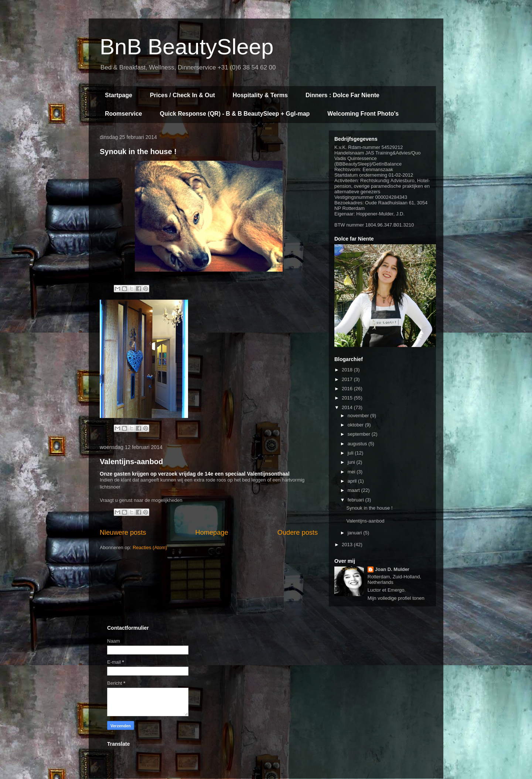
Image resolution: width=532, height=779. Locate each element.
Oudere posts (298, 533)
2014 (348, 407)
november (359, 416)
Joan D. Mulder (392, 569)
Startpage (119, 95)
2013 (348, 545)
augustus (358, 444)
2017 (348, 379)
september (360, 434)
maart (354, 490)
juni (352, 462)
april (353, 481)
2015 (348, 398)
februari (357, 500)
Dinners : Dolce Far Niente (342, 95)
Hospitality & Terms (260, 95)
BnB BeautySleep (187, 47)
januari (356, 533)
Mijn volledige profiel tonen (396, 598)
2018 (348, 370)
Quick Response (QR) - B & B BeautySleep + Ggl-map (235, 114)
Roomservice (124, 114)
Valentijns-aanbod (131, 462)
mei (352, 472)
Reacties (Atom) (150, 547)
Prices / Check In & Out (183, 95)
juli (351, 453)
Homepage (212, 533)
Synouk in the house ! (138, 152)
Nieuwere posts (123, 533)
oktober (356, 425)
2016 (348, 389)
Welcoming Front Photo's (363, 114)
